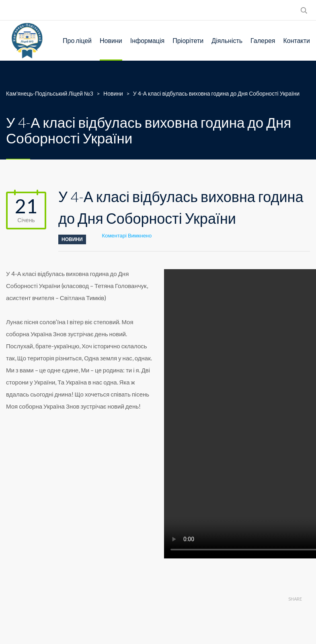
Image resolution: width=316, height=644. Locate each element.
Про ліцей (77, 40)
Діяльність (227, 40)
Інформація (148, 40)
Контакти (297, 40)
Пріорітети (188, 40)
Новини (111, 40)
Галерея (263, 40)
